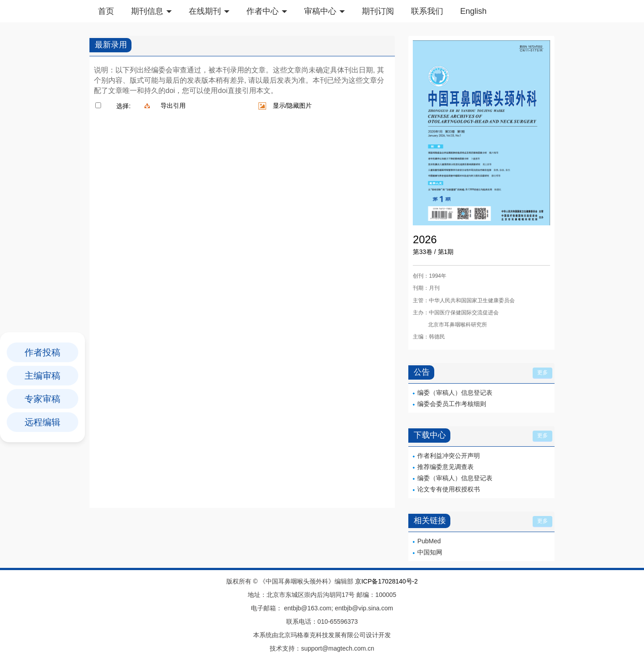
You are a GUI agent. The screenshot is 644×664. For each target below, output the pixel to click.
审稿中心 (324, 11)
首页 (106, 11)
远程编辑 (42, 422)
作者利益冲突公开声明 (449, 456)
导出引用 (173, 106)
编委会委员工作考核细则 (452, 404)
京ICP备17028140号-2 (386, 581)
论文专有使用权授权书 (449, 489)
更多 (542, 372)
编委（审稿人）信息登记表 (455, 393)
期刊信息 (151, 11)
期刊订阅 (378, 11)
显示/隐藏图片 (292, 106)
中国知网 (430, 552)
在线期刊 (209, 11)
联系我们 (427, 11)
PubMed (429, 541)
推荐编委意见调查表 (445, 467)
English (473, 11)
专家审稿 (42, 399)
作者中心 (267, 11)
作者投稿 (42, 352)
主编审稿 (42, 376)
